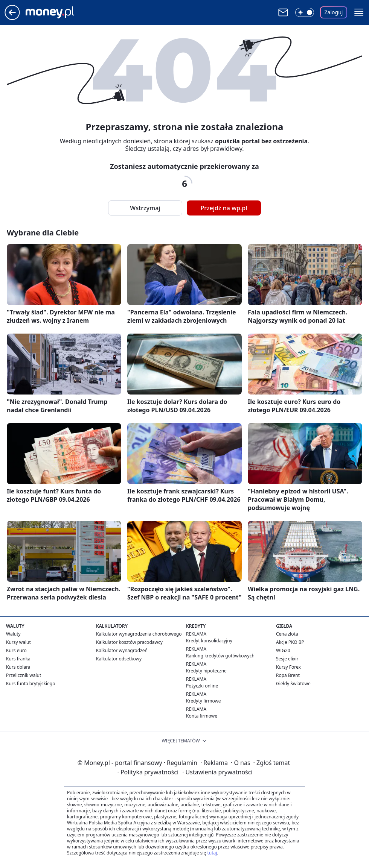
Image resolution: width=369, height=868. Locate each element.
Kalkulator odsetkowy (119, 659)
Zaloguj (334, 12)
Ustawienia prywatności (217, 772)
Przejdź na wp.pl (224, 208)
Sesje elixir (287, 659)
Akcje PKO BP (290, 642)
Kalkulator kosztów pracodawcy (129, 642)
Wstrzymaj (145, 208)
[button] (359, 12)
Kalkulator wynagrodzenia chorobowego (139, 634)
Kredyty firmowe (204, 701)
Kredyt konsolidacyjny (209, 641)
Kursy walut (18, 642)
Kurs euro (16, 650)
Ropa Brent (288, 675)
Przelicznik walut (24, 675)
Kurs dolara (18, 667)
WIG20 (283, 650)
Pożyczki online (202, 686)
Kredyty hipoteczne (206, 671)
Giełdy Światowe (293, 684)
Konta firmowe (202, 716)
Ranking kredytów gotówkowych (220, 656)
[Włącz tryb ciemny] (305, 12)
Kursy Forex (288, 667)
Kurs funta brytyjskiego (30, 684)
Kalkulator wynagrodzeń (122, 650)
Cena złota (287, 634)
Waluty (13, 634)
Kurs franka (18, 659)
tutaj (212, 853)
